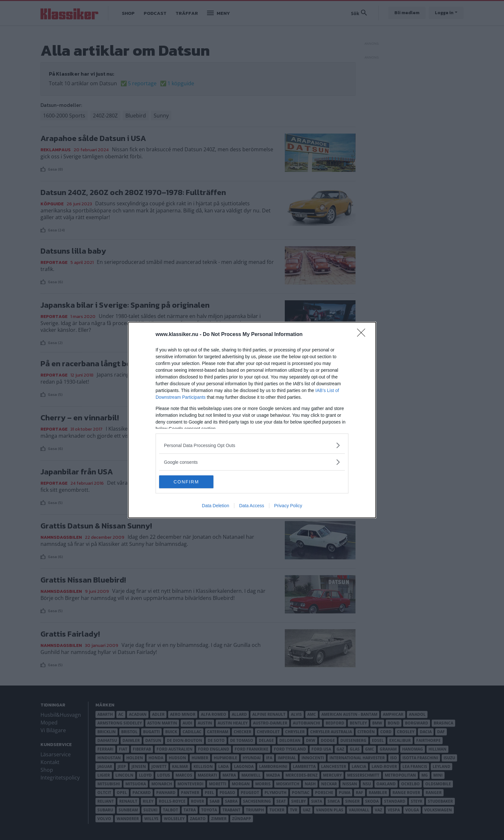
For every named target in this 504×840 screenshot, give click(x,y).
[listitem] (252, 445)
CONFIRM (189, 482)
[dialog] (252, 420)
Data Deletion (216, 506)
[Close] (363, 335)
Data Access (252, 506)
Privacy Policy (288, 506)
